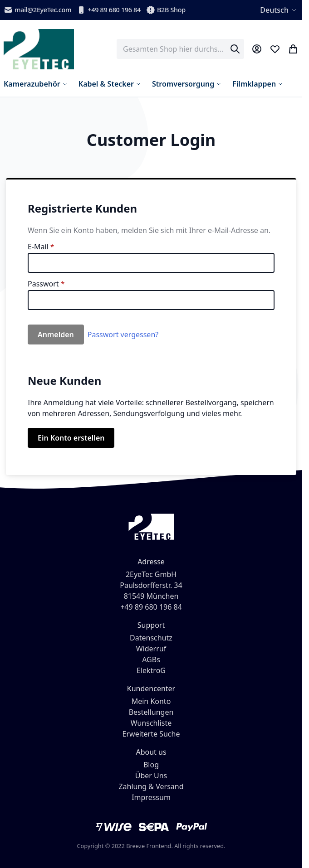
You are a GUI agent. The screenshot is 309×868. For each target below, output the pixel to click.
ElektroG (151, 670)
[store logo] (39, 49)
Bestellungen (151, 712)
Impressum (151, 797)
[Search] (235, 49)
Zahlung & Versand (151, 786)
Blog (151, 765)
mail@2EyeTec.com (37, 10)
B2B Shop (166, 10)
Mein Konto (151, 701)
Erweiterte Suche (151, 734)
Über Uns (151, 776)
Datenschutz (151, 638)
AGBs (151, 659)
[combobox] (180, 49)
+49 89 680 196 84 (109, 10)
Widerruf (151, 649)
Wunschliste (151, 723)
